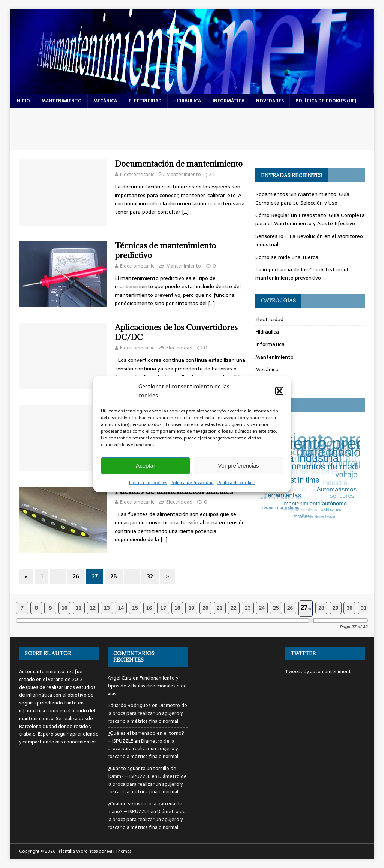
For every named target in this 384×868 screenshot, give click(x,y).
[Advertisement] (192, 129)
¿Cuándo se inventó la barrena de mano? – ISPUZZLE (145, 808)
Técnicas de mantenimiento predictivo (165, 250)
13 (107, 608)
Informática (270, 344)
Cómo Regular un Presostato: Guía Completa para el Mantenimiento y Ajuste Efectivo (310, 219)
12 (93, 608)
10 (64, 608)
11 (79, 608)
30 (349, 608)
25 (276, 608)
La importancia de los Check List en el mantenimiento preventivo (302, 274)
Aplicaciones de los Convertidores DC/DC (176, 332)
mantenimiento (62, 101)
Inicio (23, 101)
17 (163, 608)
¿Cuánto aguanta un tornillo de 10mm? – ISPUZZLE (142, 772)
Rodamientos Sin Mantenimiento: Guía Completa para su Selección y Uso (302, 198)
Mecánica (267, 369)
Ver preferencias (238, 466)
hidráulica (187, 101)
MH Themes (119, 851)
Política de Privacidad (192, 482)
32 (150, 576)
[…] (185, 212)
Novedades (269, 382)
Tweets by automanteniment (318, 672)
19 (192, 608)
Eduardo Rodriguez (129, 705)
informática (229, 101)
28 (114, 576)
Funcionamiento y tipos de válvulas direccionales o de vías (147, 686)
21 (220, 608)
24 (262, 608)
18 (177, 608)
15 (135, 608)
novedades (270, 101)
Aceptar (145, 466)
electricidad (145, 101)
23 (248, 608)
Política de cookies (148, 482)
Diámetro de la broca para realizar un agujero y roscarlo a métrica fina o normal (147, 713)
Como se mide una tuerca (287, 257)
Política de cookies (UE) (326, 101)
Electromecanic (137, 174)
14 (121, 608)
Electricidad (179, 348)
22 (234, 608)
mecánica (105, 101)
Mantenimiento (184, 174)
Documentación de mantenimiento (179, 164)
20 (205, 608)
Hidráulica (267, 332)
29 (336, 608)
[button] (279, 391)
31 (364, 608)
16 (149, 608)
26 (76, 576)
